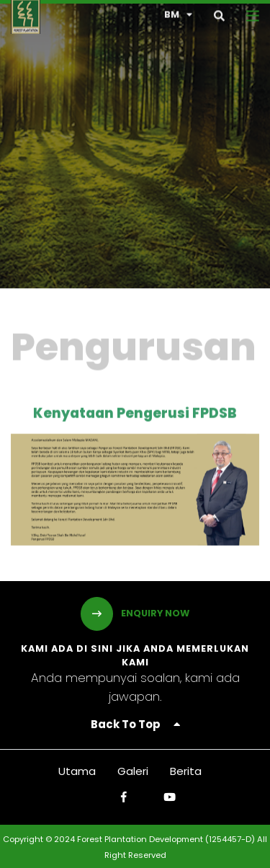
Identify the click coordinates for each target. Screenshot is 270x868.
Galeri (133, 771)
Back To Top (135, 724)
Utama (77, 771)
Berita (186, 771)
